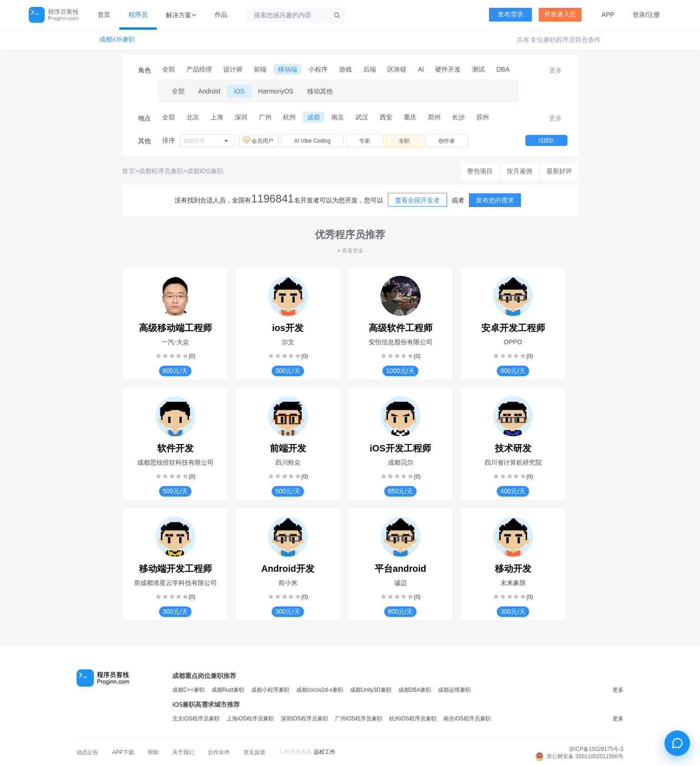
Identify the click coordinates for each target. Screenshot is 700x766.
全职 (404, 141)
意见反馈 (254, 752)
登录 (639, 15)
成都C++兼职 (188, 690)
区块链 (397, 69)
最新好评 (559, 171)
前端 (260, 69)
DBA (503, 69)
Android (209, 91)
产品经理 (199, 69)
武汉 (362, 117)
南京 (338, 117)
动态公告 (87, 752)
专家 (365, 141)
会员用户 (259, 140)
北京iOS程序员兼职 (196, 719)
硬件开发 (448, 69)
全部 (169, 69)
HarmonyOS (276, 91)
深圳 (241, 117)
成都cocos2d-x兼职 (320, 690)
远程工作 (324, 752)
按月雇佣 (520, 171)
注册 (654, 15)
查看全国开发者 (417, 200)
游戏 (345, 69)
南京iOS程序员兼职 (467, 719)
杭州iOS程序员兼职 (413, 719)
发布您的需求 (495, 200)
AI (421, 69)
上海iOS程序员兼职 (250, 719)
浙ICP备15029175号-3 (596, 749)
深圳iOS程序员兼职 (304, 719)
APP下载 (123, 752)
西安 (386, 117)
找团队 (546, 140)
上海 (217, 117)
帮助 (153, 752)
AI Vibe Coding (312, 141)
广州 (265, 117)
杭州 (289, 117)
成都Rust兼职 (228, 690)
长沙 (458, 117)
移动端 (288, 69)
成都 (314, 117)
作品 (221, 15)
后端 (370, 69)
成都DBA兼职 (415, 690)
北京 (193, 117)
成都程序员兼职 (161, 171)
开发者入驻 (560, 14)
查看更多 (350, 251)
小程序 (318, 69)
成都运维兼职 (454, 690)
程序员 (138, 15)
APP (608, 15)
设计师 (233, 69)
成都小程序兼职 (270, 690)
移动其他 (320, 91)
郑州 (434, 117)
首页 (104, 15)
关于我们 (183, 752)
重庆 (410, 117)
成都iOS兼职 (117, 39)
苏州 (483, 117)
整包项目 (480, 171)
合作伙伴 (219, 752)
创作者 (447, 141)
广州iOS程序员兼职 (359, 719)
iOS (239, 91)
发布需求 (510, 14)
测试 (479, 69)
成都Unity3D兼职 (371, 690)
